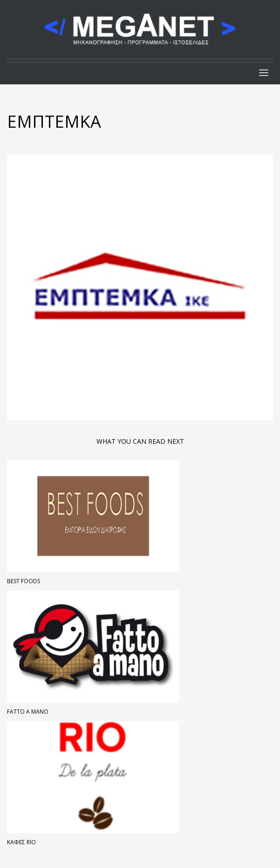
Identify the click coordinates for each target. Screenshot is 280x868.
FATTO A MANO (28, 712)
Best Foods (24, 581)
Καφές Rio (21, 842)
